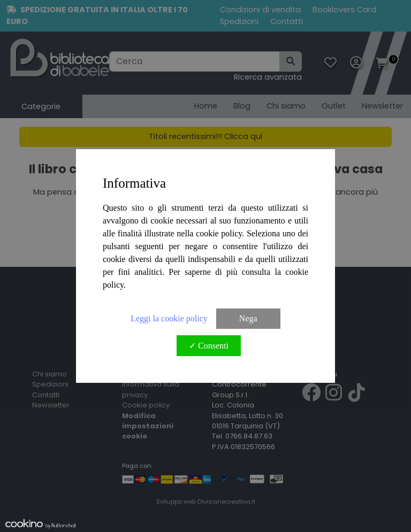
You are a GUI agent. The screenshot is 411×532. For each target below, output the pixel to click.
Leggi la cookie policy (169, 318)
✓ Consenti (209, 346)
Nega (248, 318)
